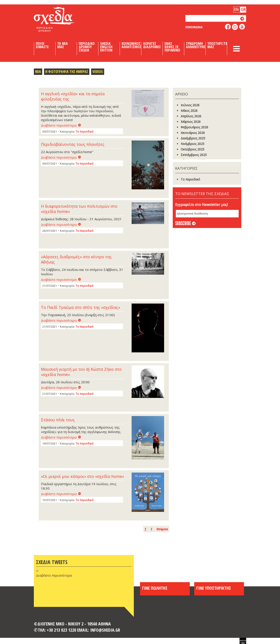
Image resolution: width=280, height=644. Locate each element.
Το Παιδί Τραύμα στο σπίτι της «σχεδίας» (81, 307)
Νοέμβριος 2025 (193, 144)
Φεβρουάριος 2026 (194, 127)
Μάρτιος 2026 (191, 122)
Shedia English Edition (106, 47)
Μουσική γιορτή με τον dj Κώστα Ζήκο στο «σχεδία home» (81, 372)
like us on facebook (228, 27)
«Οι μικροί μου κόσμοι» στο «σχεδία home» (82, 476)
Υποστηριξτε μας (217, 45)
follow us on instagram (235, 27)
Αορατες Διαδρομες (152, 45)
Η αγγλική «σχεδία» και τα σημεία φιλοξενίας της (73, 96)
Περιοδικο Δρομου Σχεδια (87, 47)
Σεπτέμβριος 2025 (194, 155)
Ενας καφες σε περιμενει (172, 47)
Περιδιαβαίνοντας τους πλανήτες (73, 144)
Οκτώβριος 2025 (193, 149)
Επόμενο (162, 529)
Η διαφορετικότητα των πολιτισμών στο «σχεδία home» (79, 209)
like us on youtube (242, 27)
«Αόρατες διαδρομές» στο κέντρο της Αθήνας (76, 259)
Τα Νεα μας (62, 45)
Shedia (61, 19)
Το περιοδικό (85, 131)
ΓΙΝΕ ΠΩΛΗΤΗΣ (155, 588)
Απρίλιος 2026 (191, 116)
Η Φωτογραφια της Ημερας (67, 71)
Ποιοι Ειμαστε (42, 45)
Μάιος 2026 (189, 111)
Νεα (38, 71)
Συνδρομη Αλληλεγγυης (196, 45)
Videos (98, 71)
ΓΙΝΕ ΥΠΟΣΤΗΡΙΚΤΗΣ (214, 588)
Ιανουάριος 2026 (193, 133)
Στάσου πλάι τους (58, 420)
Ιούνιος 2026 (190, 105)
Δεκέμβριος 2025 (193, 138)
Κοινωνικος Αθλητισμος (131, 45)
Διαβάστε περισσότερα (59, 125)
